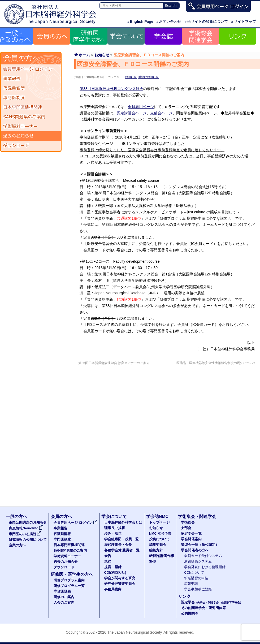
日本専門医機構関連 (31, 107)
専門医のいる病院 (25, 534)
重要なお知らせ (148, 77)
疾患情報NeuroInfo (26, 528)
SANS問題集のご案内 (31, 117)
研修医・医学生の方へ (72, 574)
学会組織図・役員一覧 (122, 539)
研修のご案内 (64, 597)
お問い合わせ (169, 21)
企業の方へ (17, 545)
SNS (153, 561)
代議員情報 (62, 534)
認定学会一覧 (191, 534)
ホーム (84, 55)
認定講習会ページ (132, 113)
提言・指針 (113, 567)
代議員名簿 (31, 88)
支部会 (186, 528)
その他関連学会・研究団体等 (203, 608)
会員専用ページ (141, 107)
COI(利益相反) (115, 573)
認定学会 (212, 602)
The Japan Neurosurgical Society (134, 632)
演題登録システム (198, 561)
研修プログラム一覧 (69, 586)
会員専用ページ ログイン (31, 69)
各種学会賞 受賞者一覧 (122, 550)
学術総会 (188, 522)
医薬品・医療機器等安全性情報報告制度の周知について (218, 363)
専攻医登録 (62, 591)
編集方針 (156, 550)
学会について (114, 517)
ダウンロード (31, 146)
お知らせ (131, 77)
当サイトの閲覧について (206, 21)
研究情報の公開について (28, 540)
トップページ (159, 522)
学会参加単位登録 (198, 589)
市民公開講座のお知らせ (28, 522)
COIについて (194, 573)
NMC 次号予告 (160, 534)
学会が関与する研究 (120, 578)
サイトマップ (244, 21)
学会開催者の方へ (195, 550)
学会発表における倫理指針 (205, 567)
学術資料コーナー (31, 127)
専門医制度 (31, 98)
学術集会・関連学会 (197, 517)
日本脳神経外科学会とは (123, 522)
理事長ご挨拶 (115, 528)
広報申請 (191, 584)
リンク (184, 596)
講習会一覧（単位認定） (200, 545)
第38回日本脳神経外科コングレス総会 (111, 89)
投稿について (159, 539)
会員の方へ (61, 517)
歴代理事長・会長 (118, 545)
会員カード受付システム (203, 556)
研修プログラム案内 (69, 580)
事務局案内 (113, 589)
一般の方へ (16, 517)
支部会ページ (161, 113)
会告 (108, 556)
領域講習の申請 (196, 578)
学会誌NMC (157, 517)
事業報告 (31, 79)
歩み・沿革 (113, 534)
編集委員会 (158, 545)
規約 (108, 561)
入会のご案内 (64, 603)
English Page (140, 21)
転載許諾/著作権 (162, 556)
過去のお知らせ (31, 136)
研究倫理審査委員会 (120, 584)
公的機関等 (190, 613)
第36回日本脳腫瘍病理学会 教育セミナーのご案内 (112, 363)
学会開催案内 (191, 539)
